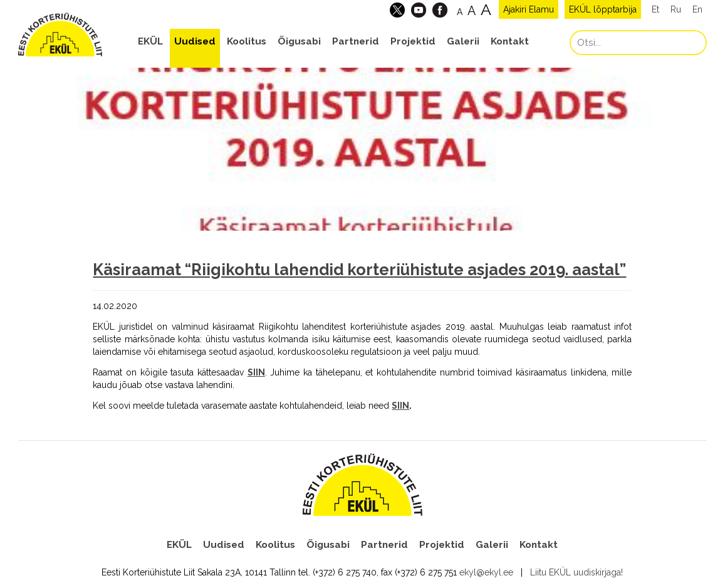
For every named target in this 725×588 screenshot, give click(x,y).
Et (655, 9)
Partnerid (356, 41)
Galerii (463, 41)
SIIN (400, 406)
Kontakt (510, 41)
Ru (676, 9)
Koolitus (247, 41)
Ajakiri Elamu (529, 9)
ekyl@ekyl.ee (486, 572)
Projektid (413, 41)
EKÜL (150, 41)
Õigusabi (299, 41)
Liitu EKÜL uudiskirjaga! (576, 572)
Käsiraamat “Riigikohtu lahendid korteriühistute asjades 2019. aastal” (359, 270)
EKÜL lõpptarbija (603, 9)
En (697, 9)
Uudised (195, 41)
